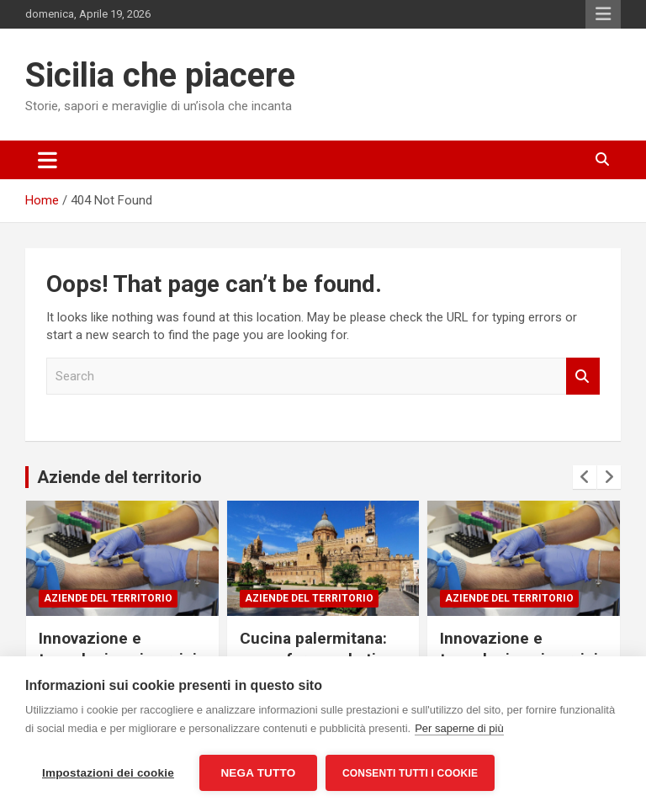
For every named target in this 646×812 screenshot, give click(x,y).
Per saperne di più (459, 728)
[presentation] (585, 477)
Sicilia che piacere (160, 75)
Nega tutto (258, 773)
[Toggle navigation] (48, 160)
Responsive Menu (603, 14)
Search (583, 377)
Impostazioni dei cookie (108, 773)
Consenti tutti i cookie (410, 773)
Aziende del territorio (119, 477)
